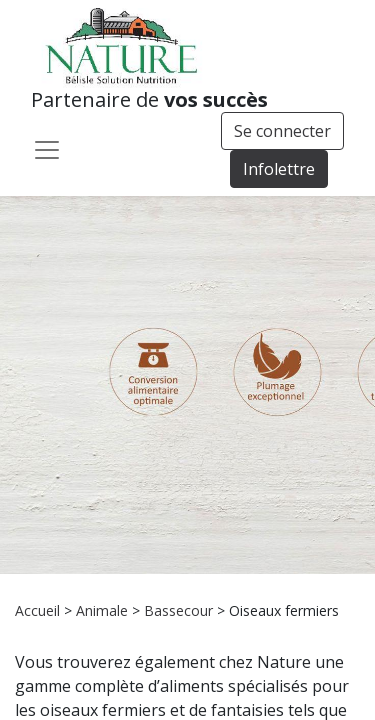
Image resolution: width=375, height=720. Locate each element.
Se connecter (282, 131)
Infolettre (279, 169)
